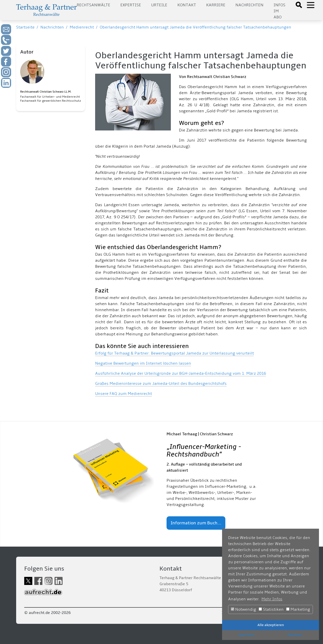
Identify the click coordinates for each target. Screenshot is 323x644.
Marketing (298, 609)
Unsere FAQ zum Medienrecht (124, 394)
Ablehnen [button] (295, 635)
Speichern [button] (246, 635)
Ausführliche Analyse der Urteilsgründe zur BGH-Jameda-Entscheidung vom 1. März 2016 (181, 373)
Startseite (25, 27)
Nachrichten (249, 5)
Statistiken (271, 609)
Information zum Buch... (196, 523)
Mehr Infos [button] (272, 599)
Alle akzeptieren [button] (271, 625)
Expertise (131, 5)
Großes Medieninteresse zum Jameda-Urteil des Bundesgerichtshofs (161, 384)
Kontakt (187, 5)
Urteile (159, 5)
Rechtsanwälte (93, 5)
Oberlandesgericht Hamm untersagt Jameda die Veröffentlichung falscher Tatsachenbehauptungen (195, 27)
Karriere (216, 5)
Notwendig (244, 609)
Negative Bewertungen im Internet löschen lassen (143, 363)
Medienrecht (82, 27)
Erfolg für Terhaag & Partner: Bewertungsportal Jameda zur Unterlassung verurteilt (174, 353)
